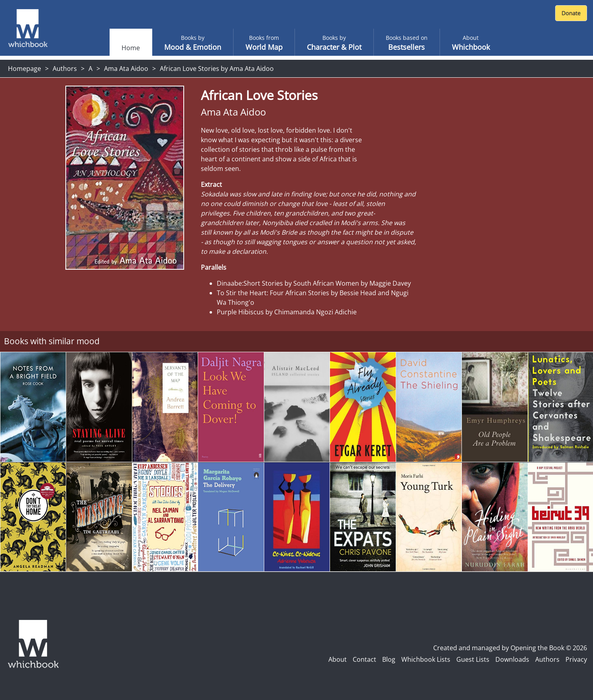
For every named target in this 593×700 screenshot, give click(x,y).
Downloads (512, 659)
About (338, 659)
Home (131, 48)
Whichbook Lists (426, 659)
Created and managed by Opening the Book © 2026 (510, 648)
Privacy (576, 659)
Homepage (25, 69)
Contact (364, 659)
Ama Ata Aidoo (126, 69)
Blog (389, 659)
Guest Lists (473, 659)
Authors (65, 69)
